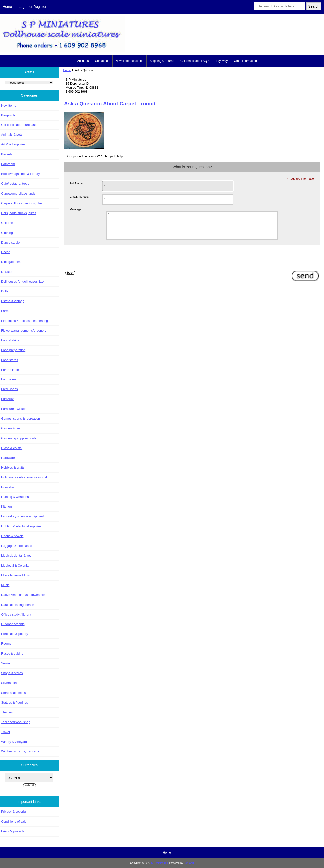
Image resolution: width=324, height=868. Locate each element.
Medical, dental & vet (16, 556)
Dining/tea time (12, 262)
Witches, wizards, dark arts (20, 751)
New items (9, 105)
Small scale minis (13, 693)
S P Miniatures (160, 863)
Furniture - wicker (13, 409)
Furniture (8, 399)
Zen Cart (189, 863)
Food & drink (10, 340)
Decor (5, 252)
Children (7, 223)
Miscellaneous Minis (15, 575)
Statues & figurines (15, 702)
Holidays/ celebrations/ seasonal (24, 477)
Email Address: (79, 196)
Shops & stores (12, 673)
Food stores (10, 360)
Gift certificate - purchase (19, 125)
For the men (10, 379)
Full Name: (77, 183)
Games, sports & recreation (21, 419)
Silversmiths (10, 683)
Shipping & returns (162, 61)
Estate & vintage (13, 301)
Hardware (8, 458)
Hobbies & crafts (13, 467)
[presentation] (102, 265)
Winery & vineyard (14, 742)
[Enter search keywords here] (280, 6)
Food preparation (13, 350)
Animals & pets (12, 135)
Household (9, 487)
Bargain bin (9, 115)
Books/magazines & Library (21, 174)
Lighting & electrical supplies (21, 526)
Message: (76, 209)
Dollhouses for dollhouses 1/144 (24, 282)
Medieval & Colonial (15, 565)
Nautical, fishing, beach (18, 605)
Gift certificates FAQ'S (195, 61)
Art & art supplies (13, 144)
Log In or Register (33, 7)
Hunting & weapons (15, 497)
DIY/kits (7, 272)
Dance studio (10, 242)
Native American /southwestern (23, 595)
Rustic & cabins (12, 654)
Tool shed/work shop (16, 722)
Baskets (7, 154)
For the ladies (11, 370)
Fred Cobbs (10, 389)
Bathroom (8, 164)
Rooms (6, 644)
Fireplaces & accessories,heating (25, 321)
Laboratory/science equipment (23, 516)
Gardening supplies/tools (19, 438)
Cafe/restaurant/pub (15, 184)
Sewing (6, 663)
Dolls (5, 291)
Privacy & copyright (15, 811)
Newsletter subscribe (129, 61)
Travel (6, 732)
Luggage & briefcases (17, 546)
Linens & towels (12, 536)
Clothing (7, 233)
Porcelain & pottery (15, 634)
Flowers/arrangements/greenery (24, 330)
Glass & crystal (12, 448)
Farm (5, 311)
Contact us (102, 61)
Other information (245, 61)
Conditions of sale (14, 821)
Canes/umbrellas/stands (18, 193)
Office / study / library (16, 614)
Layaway (222, 61)
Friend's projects (13, 831)
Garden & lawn (12, 428)
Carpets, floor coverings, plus (22, 203)
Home (7, 7)
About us (83, 61)
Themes (7, 712)
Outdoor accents (13, 624)
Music (5, 585)
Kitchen (7, 507)
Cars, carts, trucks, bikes (19, 213)
